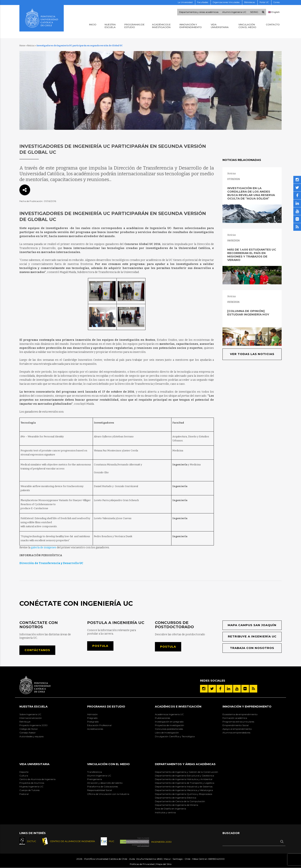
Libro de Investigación (167, 733)
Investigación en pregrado (169, 722)
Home (22, 46)
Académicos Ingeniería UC (169, 714)
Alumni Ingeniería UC (99, 776)
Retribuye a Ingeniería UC (252, 637)
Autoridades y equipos (31, 736)
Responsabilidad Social (100, 790)
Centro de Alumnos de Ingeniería (37, 779)
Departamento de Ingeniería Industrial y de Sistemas (184, 787)
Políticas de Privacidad (142, 864)
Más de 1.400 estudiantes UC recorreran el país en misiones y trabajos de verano (252, 255)
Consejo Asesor (28, 733)
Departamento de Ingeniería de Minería (177, 805)
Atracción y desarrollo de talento (105, 783)
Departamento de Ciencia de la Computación (180, 801)
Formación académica (235, 718)
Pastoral (24, 794)
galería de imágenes (44, 547)
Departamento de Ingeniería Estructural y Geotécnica (184, 776)
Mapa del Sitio (164, 864)
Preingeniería (95, 779)
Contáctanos (38, 650)
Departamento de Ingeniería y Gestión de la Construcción (186, 772)
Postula (100, 646)
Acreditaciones (95, 729)
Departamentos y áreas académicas (199, 12)
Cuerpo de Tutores (29, 790)
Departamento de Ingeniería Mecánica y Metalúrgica (184, 790)
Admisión (92, 714)
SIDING (254, 12)
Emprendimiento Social (236, 725)
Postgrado (93, 722)
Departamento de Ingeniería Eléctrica (176, 798)
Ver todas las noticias (252, 354)
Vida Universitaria (34, 764)
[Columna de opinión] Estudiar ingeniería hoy (248, 313)
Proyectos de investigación (170, 725)
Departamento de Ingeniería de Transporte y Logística (185, 783)
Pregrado (92, 718)
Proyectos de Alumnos (32, 783)
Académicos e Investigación (178, 707)
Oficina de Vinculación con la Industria (108, 794)
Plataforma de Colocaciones (103, 787)
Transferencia (95, 772)
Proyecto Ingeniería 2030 (33, 725)
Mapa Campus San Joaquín (252, 625)
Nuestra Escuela (33, 707)
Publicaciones (162, 718)
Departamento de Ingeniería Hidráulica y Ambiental (184, 779)
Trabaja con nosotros (252, 648)
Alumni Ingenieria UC (234, 12)
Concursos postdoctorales (169, 729)
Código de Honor (29, 729)
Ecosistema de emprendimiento (240, 714)
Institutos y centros (165, 812)
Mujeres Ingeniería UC (31, 787)
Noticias (31, 46)
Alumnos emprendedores (236, 733)
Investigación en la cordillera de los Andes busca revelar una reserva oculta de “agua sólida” (251, 193)
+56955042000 (216, 859)
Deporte (24, 772)
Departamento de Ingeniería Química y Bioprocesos (184, 794)
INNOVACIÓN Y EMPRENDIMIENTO (247, 707)
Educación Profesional (99, 725)
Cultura (24, 776)
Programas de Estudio (106, 707)
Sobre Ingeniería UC (30, 714)
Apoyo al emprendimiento (237, 729)
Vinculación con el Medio (108, 764)
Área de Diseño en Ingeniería (170, 809)
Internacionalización (31, 718)
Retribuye (25, 722)
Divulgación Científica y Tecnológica (175, 736)
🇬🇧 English (274, 12)
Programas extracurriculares (238, 722)
